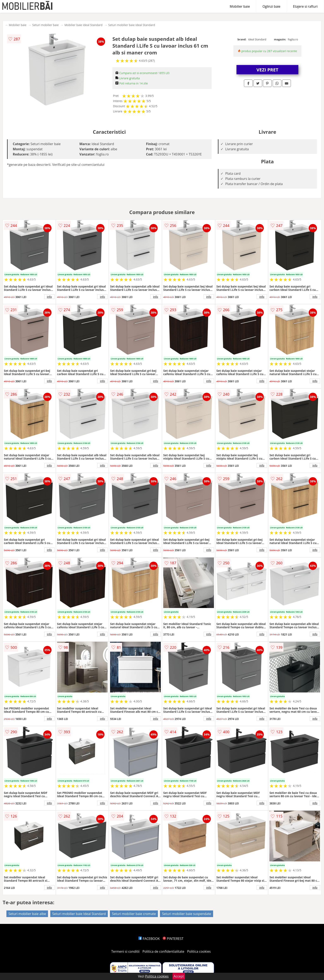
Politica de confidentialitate (163, 951)
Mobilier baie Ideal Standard (84, 25)
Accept (179, 976)
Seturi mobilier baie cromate (134, 914)
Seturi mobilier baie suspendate (187, 914)
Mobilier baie (240, 6)
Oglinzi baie (271, 6)
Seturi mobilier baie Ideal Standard (132, 25)
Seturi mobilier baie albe (27, 914)
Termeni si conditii (125, 951)
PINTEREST (173, 939)
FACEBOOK (149, 939)
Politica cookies (199, 951)
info (49, 297)
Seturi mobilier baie (46, 25)
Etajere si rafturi (305, 6)
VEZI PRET (268, 70)
